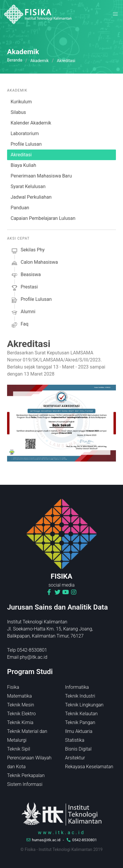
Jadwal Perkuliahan (31, 197)
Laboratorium (25, 133)
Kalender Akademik (31, 123)
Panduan (20, 208)
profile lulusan (31, 300)
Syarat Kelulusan (28, 186)
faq (19, 325)
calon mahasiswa (34, 263)
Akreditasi (21, 155)
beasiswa (26, 275)
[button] (115, 14)
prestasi (24, 288)
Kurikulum (21, 102)
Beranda (15, 60)
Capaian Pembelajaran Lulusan (43, 218)
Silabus (18, 112)
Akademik (40, 61)
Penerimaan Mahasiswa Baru (41, 176)
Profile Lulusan (26, 144)
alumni (23, 313)
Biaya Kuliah (23, 165)
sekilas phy (28, 251)
